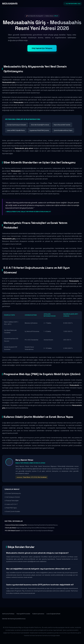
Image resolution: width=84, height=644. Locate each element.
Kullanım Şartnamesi (38, 614)
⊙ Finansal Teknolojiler (12, 500)
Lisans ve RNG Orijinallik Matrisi (16, 130)
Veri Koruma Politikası (8, 614)
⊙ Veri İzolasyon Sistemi (12, 497)
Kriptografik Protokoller (23, 614)
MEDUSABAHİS (10, 4)
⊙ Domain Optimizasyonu (13, 493)
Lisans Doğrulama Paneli (53, 614)
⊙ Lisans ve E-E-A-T (11, 504)
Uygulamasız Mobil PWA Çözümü (39, 130)
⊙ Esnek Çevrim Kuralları (12, 511)
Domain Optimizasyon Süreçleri (17, 125)
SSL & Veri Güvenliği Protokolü (40, 125)
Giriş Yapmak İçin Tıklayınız (42, 48)
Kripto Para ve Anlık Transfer (62, 125)
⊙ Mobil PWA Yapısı (11, 508)
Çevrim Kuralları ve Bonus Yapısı (63, 130)
